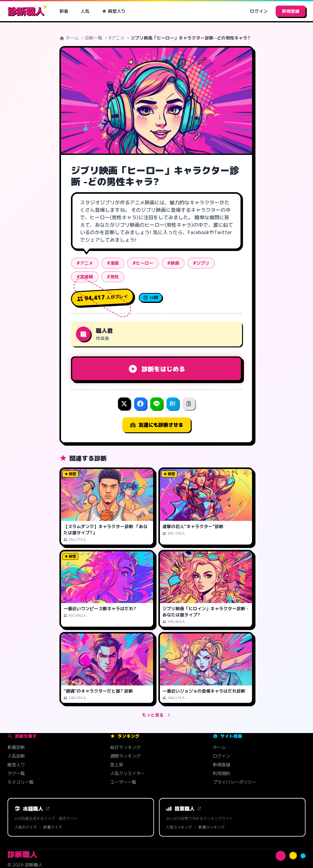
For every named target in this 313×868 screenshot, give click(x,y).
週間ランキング (125, 756)
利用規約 (222, 773)
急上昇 (117, 765)
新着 (64, 11)
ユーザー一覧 (123, 782)
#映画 (173, 263)
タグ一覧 (16, 773)
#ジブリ (201, 263)
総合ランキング (125, 747)
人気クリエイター (128, 773)
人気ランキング (179, 827)
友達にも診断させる (156, 425)
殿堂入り (114, 11)
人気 (85, 11)
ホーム (69, 38)
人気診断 (16, 756)
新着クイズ (53, 827)
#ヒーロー (143, 263)
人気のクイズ (26, 827)
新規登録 (291, 11)
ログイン (259, 11)
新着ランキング (212, 827)
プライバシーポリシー (235, 782)
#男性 (113, 277)
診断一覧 (94, 38)
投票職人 (184, 809)
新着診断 (16, 747)
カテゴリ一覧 (21, 782)
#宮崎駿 (85, 277)
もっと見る (156, 715)
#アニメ (117, 38)
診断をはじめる (156, 369)
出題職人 (32, 809)
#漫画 (113, 263)
